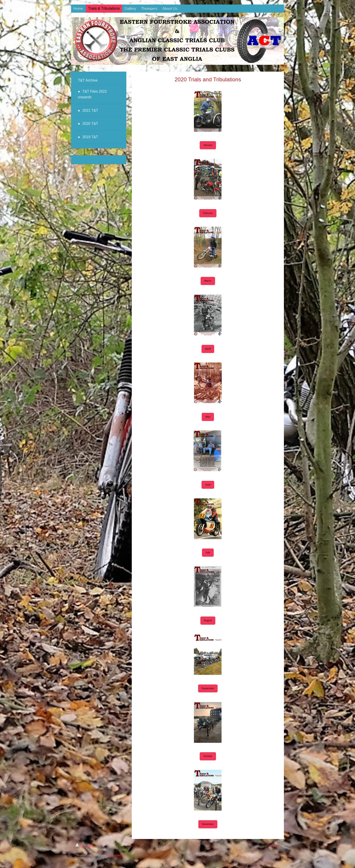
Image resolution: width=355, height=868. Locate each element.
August (208, 620)
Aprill (208, 349)
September (208, 688)
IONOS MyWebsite (116, 855)
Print (80, 846)
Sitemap (90, 846)
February (208, 213)
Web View (275, 845)
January (208, 145)
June (208, 485)
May (208, 417)
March (208, 281)
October (208, 756)
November (208, 824)
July (208, 552)
